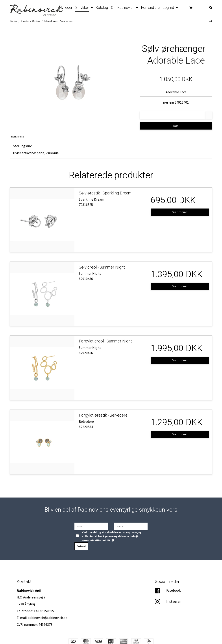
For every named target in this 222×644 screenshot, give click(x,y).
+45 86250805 (44, 611)
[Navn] (91, 526)
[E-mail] (131, 526)
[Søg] (213, 7)
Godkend (81, 546)
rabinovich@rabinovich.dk (48, 618)
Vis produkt (180, 212)
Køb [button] (176, 126)
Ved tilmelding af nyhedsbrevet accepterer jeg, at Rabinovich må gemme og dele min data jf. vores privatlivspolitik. (112, 536)
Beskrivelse (18, 136)
